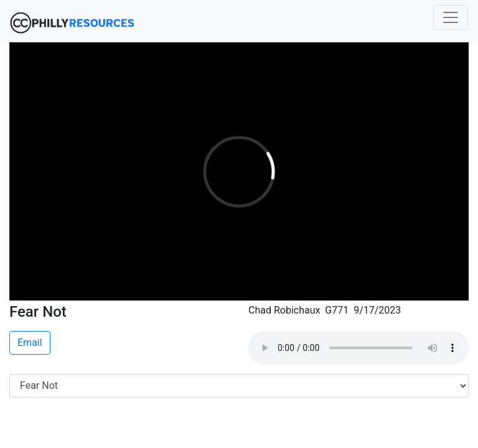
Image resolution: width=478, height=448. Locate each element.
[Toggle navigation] (451, 17)
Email (30, 343)
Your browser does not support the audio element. (358, 348)
